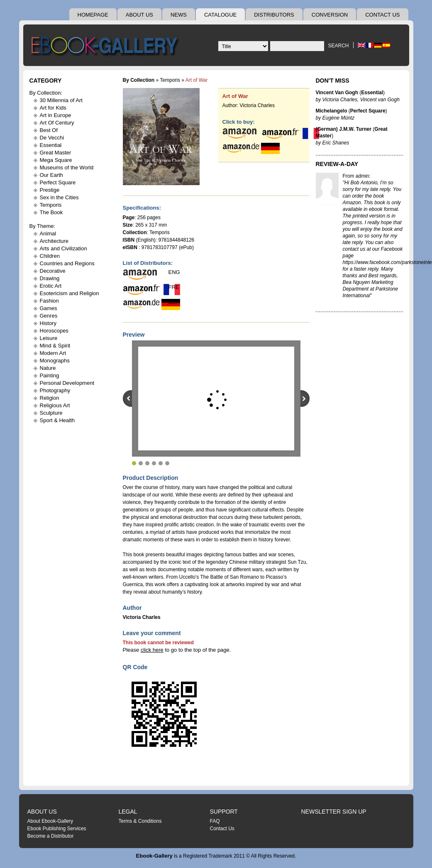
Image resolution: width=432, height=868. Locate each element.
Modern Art (53, 353)
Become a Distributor (51, 836)
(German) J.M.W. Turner (344, 129)
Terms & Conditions (140, 821)
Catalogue (220, 15)
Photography (55, 390)
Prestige (50, 190)
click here (152, 650)
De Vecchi (52, 138)
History (48, 323)
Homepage (93, 15)
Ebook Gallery (106, 47)
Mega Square (56, 160)
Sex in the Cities (59, 197)
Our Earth (51, 175)
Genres (49, 316)
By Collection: (46, 93)
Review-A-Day (337, 164)
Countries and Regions (67, 263)
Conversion (330, 15)
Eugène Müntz (338, 118)
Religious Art (55, 405)
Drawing (50, 278)
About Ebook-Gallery (50, 821)
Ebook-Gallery (154, 856)
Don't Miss (333, 81)
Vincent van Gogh (380, 100)
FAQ (215, 821)
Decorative (53, 271)
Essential (51, 145)
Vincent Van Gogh (337, 93)
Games (49, 308)
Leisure (49, 338)
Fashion (49, 301)
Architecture (54, 241)
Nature (48, 368)
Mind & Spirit (55, 346)
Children (50, 256)
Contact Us (382, 15)
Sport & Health (57, 420)
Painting (50, 375)
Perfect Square (58, 182)
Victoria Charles (257, 105)
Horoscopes (54, 331)
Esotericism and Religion (70, 293)
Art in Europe (56, 115)
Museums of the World (67, 167)
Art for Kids (53, 108)
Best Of (49, 130)
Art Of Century (57, 123)
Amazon (352, 203)
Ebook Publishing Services (57, 829)
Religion (50, 398)
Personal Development (67, 383)
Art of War (235, 96)
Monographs (55, 361)
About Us (139, 15)
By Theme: (43, 226)
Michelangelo (332, 111)
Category (46, 81)
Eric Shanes (336, 143)
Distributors (274, 15)
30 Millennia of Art (61, 100)
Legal (128, 812)
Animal (48, 234)
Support (224, 812)
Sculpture (51, 413)
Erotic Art (51, 286)
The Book (51, 212)
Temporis (51, 205)
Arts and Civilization (63, 248)
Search (338, 46)
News (179, 15)
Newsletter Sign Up (334, 812)
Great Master (56, 153)
